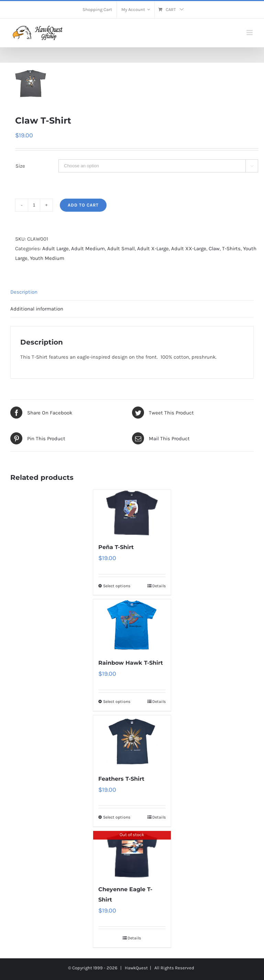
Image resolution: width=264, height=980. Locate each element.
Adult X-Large (153, 249)
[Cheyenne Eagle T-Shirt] (132, 854)
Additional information (37, 309)
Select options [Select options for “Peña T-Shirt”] (117, 586)
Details (159, 586)
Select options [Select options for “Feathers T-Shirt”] (117, 817)
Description (24, 292)
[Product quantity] (34, 205)
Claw (214, 249)
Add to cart (83, 205)
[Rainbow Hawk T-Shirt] (132, 625)
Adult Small (121, 249)
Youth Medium (47, 258)
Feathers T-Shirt (121, 779)
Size (20, 166)
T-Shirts (231, 249)
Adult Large (56, 249)
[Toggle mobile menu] (250, 33)
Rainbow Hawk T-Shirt (131, 663)
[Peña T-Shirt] (132, 513)
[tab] (132, 292)
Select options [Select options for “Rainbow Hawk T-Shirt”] (117, 702)
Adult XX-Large (189, 249)
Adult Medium (88, 249)
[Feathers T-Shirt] (132, 741)
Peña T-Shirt (116, 547)
